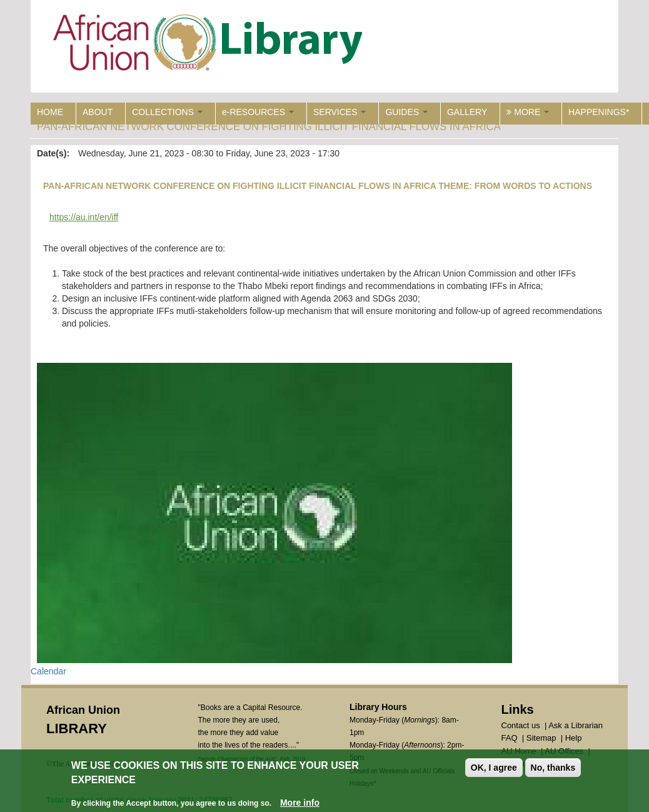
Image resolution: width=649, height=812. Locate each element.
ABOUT (98, 112)
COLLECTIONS (167, 112)
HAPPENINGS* (599, 112)
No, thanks (553, 769)
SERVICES (340, 112)
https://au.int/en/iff (84, 217)
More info (300, 804)
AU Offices (564, 751)
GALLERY (467, 112)
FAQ (510, 738)
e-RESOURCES (258, 112)
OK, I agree (494, 769)
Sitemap (541, 738)
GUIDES (406, 112)
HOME (50, 112)
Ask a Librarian (576, 725)
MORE (528, 112)
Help (574, 738)
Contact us (521, 725)
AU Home (519, 751)
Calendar (48, 671)
